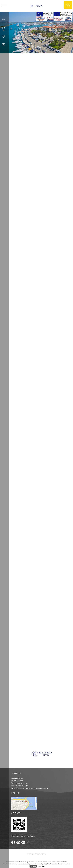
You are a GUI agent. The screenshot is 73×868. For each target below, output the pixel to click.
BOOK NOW (68, 5)
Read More (41, 866)
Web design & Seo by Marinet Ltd (36, 854)
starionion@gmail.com (39, 788)
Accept (33, 866)
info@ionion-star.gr (24, 788)
